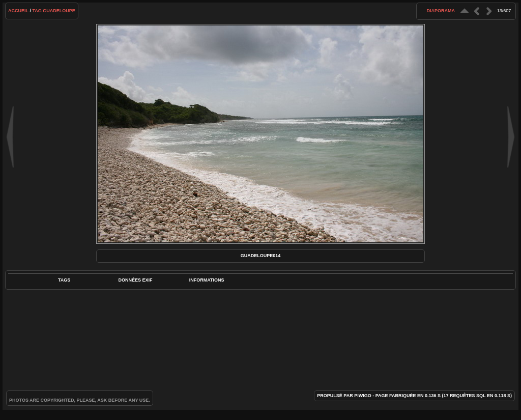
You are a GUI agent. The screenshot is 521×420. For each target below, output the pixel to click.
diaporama (441, 11)
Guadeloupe (59, 11)
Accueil (18, 11)
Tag (37, 11)
